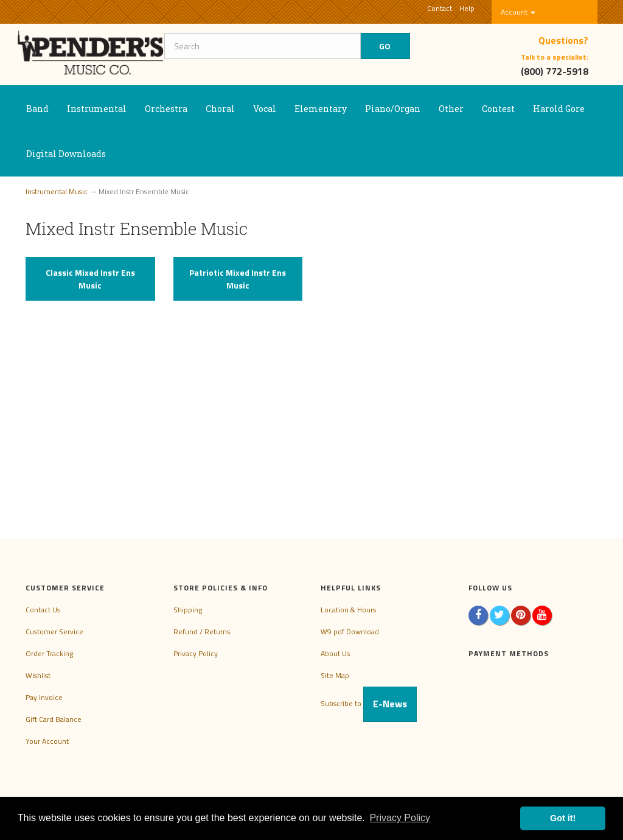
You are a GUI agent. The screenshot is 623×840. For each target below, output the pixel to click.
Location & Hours (348, 610)
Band (37, 109)
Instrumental (97, 109)
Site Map (335, 675)
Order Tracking (49, 653)
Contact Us (43, 610)
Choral (220, 109)
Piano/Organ (393, 109)
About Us (335, 653)
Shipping (188, 610)
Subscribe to (369, 703)
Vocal (265, 109)
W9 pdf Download (350, 632)
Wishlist (38, 675)
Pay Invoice (44, 697)
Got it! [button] (563, 818)
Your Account (47, 741)
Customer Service (54, 632)
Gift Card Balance (54, 719)
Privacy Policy (196, 653)
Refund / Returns (202, 632)
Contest (498, 109)
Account (518, 12)
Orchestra (166, 109)
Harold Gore (559, 109)
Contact (440, 8)
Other (451, 109)
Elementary (321, 109)
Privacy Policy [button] (400, 818)
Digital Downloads (66, 154)
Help (467, 8)
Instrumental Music (57, 191)
